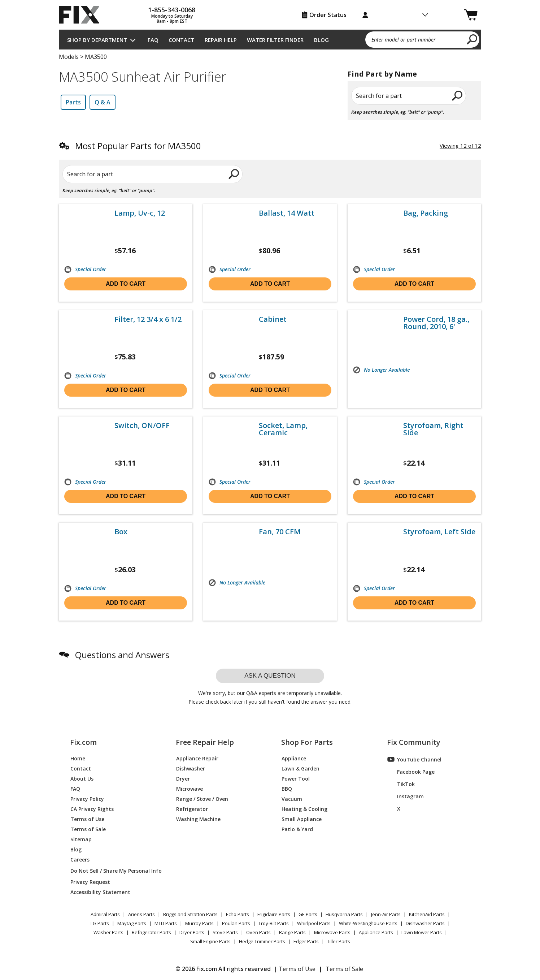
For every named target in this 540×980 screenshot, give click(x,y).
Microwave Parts (332, 932)
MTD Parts (166, 923)
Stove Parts (225, 932)
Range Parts (292, 932)
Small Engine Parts (210, 941)
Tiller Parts (339, 941)
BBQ (287, 788)
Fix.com (83, 742)
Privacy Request (90, 882)
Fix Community (414, 742)
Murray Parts (199, 923)
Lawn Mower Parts (422, 932)
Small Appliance (302, 819)
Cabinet (273, 319)
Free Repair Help (205, 742)
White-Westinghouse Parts (368, 923)
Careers (80, 859)
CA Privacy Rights (92, 809)
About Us (82, 778)
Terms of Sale (88, 829)
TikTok (401, 784)
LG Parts (100, 923)
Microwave (190, 788)
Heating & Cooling (304, 809)
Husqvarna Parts (344, 914)
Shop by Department (97, 40)
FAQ (153, 40)
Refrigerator (192, 809)
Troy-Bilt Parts (274, 923)
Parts (73, 102)
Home (78, 758)
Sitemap (81, 839)
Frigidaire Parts (274, 914)
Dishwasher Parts (425, 923)
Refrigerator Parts (151, 932)
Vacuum (292, 798)
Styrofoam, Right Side (433, 429)
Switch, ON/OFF (142, 426)
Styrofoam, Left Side (439, 532)
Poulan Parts (236, 923)
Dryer (183, 778)
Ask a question (270, 676)
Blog (321, 40)
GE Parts (308, 914)
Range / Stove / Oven (202, 798)
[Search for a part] (146, 174)
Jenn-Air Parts (386, 914)
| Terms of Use (295, 969)
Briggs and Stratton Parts (190, 914)
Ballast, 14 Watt (287, 213)
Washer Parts (108, 932)
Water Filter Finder (275, 40)
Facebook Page (411, 772)
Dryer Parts (192, 932)
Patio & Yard (297, 829)
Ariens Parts (141, 914)
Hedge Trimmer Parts (262, 941)
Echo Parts (238, 914)
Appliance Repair (197, 758)
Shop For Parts (307, 742)
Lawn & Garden (301, 768)
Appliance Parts (376, 932)
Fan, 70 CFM (280, 532)
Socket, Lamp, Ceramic (283, 429)
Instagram (406, 796)
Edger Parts (306, 941)
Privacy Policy (87, 798)
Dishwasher (191, 768)
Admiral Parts (105, 914)
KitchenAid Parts (427, 914)
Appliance (294, 758)
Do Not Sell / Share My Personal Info (113, 871)
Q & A (103, 102)
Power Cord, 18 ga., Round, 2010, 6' (436, 323)
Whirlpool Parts (314, 923)
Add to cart (126, 284)
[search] (472, 39)
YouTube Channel (414, 759)
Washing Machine (198, 819)
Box (121, 532)
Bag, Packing (426, 213)
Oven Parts (258, 932)
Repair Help (221, 40)
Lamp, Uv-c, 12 (140, 213)
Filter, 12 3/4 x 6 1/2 (148, 319)
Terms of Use (87, 819)
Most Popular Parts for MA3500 (138, 146)
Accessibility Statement (100, 892)
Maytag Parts (132, 923)
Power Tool (296, 778)
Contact (181, 40)
